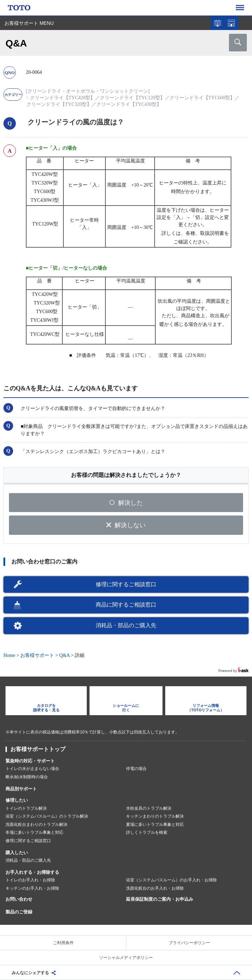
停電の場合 (136, 769)
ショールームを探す (231, 23)
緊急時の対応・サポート (30, 761)
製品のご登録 (19, 912)
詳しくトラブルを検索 (147, 832)
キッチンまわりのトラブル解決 (155, 816)
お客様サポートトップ (38, 749)
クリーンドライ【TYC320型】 (59, 104)
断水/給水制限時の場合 (27, 777)
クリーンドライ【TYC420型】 (62, 98)
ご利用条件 (63, 943)
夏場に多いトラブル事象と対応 (155, 824)
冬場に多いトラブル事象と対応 (34, 832)
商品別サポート (21, 789)
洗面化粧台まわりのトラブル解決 (36, 824)
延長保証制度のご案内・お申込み (160, 899)
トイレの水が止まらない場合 (32, 769)
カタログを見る (218, 23)
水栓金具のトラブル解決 (149, 808)
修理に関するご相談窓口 (126, 584)
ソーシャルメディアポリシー (126, 958)
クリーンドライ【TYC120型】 (132, 98)
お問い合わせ (19, 899)
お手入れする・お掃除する (32, 872)
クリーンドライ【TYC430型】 (129, 104)
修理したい (17, 800)
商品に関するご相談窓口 (126, 605)
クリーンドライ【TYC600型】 (202, 98)
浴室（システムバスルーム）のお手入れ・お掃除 (171, 880)
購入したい (17, 853)
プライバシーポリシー (189, 943)
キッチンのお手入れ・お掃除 (32, 888)
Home (9, 655)
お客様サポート (37, 655)
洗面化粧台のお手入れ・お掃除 (155, 888)
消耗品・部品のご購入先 (126, 625)
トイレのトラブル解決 (26, 808)
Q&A (64, 655)
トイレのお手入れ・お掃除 (30, 880)
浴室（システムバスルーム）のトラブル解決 (47, 816)
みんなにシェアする (30, 973)
